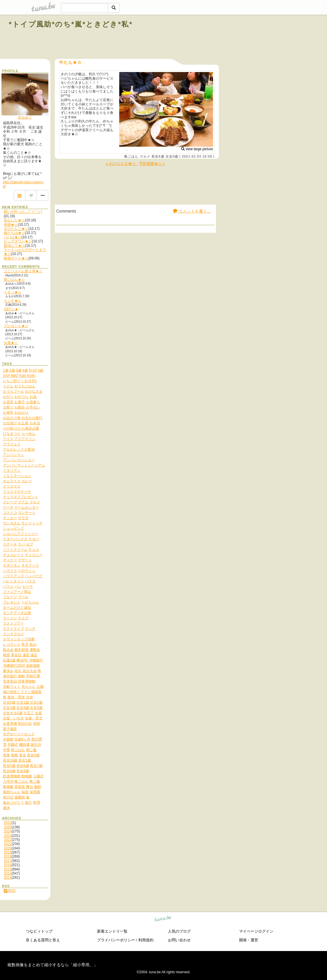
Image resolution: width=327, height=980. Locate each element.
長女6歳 (158, 156)
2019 (8, 852)
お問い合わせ (179, 940)
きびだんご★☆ (16, 229)
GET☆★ (11, 309)
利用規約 (146, 940)
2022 (8, 840)
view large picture (197, 149)
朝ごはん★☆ (14, 280)
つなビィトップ (39, 931)
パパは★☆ (13, 237)
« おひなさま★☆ (121, 164)
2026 (8, 823)
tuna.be (163, 920)
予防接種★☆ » (152, 164)
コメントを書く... (192, 211)
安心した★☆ (14, 220)
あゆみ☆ (25, 117)
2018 (8, 856)
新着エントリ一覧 (112, 931)
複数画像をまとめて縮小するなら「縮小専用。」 (52, 965)
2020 (8, 848)
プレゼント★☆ (16, 326)
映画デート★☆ (16, 258)
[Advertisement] (251, 37)
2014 (8, 873)
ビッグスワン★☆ (18, 241)
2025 (8, 827)
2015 (8, 869)
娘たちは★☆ (14, 233)
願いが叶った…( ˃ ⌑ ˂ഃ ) (23, 212)
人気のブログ (179, 931)
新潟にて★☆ (14, 246)
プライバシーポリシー (116, 940)
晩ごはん (131, 156)
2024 (8, 831)
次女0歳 (172, 156)
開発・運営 (249, 940)
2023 (8, 836)
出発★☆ (11, 343)
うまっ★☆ (13, 292)
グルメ (145, 156)
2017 (8, 861)
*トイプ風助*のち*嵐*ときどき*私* (71, 24)
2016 (8, 865)
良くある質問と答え (43, 940)
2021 (8, 844)
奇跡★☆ (11, 225)
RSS (10, 891)
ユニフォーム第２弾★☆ (23, 271)
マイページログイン (256, 931)
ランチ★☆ (13, 301)
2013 (8, 878)
